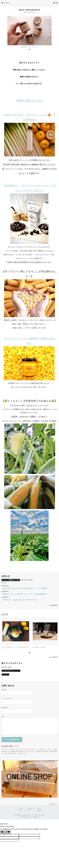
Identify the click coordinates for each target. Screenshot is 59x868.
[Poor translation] (7, 832)
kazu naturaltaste (29, 10)
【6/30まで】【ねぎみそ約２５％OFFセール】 (20, 600)
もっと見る (53, 605)
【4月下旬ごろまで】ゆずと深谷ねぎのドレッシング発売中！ (25, 588)
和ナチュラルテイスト (25, 815)
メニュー (6, 3)
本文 (3, 717)
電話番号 (5, 708)
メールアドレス (7, 699)
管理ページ (36, 817)
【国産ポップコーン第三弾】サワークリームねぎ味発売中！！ (26, 594)
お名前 (4, 690)
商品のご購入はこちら (30, 100)
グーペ (29, 817)
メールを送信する (12, 740)
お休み (4, 583)
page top (52, 804)
